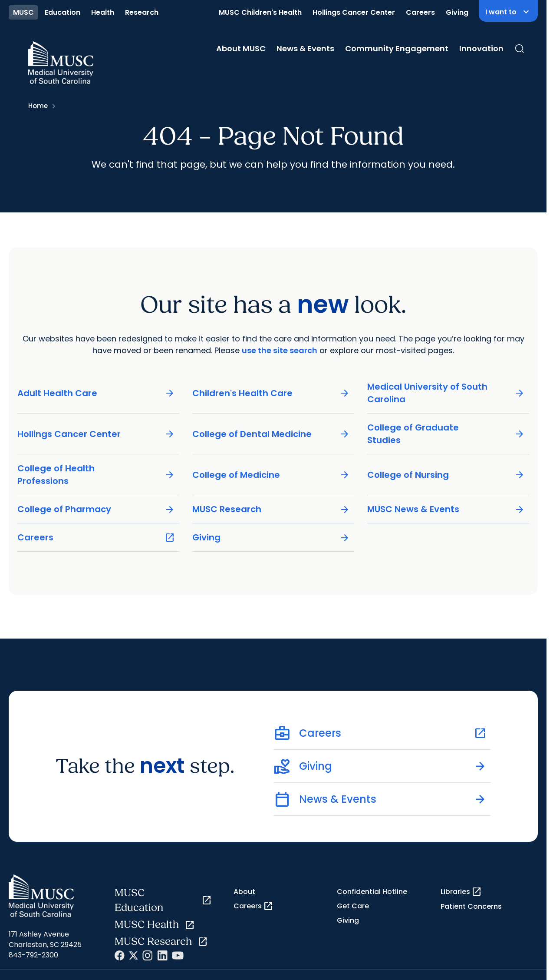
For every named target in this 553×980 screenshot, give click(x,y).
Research (142, 12)
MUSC (23, 12)
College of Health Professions (96, 475)
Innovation (481, 48)
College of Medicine (271, 475)
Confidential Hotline (372, 892)
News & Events (305, 48)
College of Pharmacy (96, 509)
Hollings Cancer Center (354, 12)
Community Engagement (397, 48)
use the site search (280, 350)
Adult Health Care (96, 393)
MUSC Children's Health (260, 12)
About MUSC (241, 48)
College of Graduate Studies (446, 434)
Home (38, 106)
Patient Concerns (471, 906)
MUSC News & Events (446, 509)
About (244, 892)
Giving (457, 12)
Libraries (461, 892)
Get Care (353, 906)
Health (103, 12)
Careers (420, 12)
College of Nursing (446, 475)
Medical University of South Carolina (446, 393)
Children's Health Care (271, 393)
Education (63, 12)
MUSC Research (271, 509)
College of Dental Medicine (271, 434)
